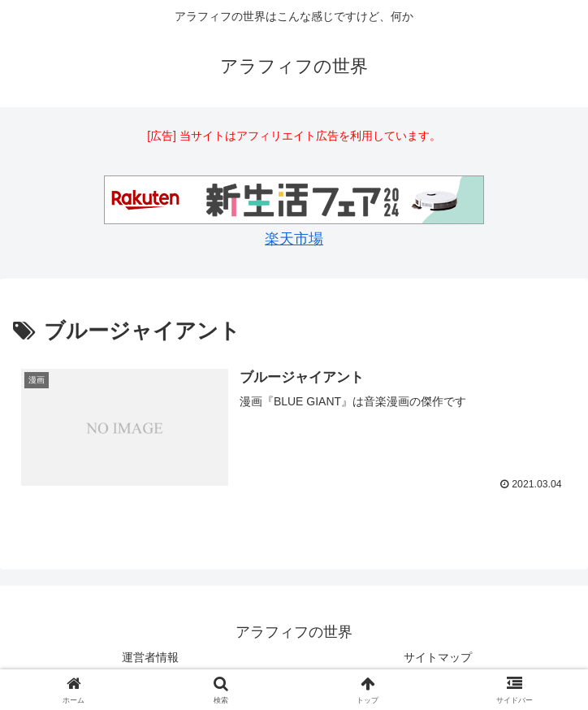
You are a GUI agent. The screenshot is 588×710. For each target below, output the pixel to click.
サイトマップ (438, 657)
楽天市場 (294, 239)
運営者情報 (150, 657)
